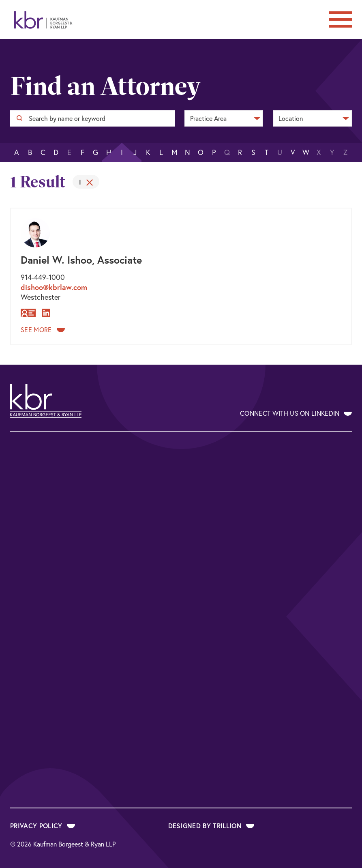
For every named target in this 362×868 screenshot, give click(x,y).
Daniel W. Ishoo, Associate (81, 260)
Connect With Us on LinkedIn (296, 413)
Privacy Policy (43, 826)
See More (43, 330)
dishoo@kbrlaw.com (54, 287)
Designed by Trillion (211, 826)
